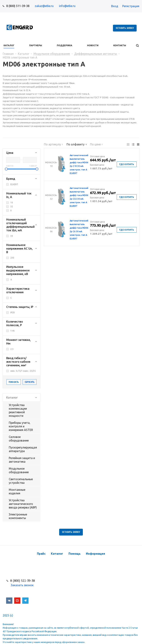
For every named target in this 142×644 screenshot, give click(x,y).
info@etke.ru (67, 6)
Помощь (74, 554)
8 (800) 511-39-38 (18, 6)
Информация (95, 554)
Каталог (57, 554)
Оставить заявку (125, 28)
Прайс (41, 554)
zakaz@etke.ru (44, 6)
